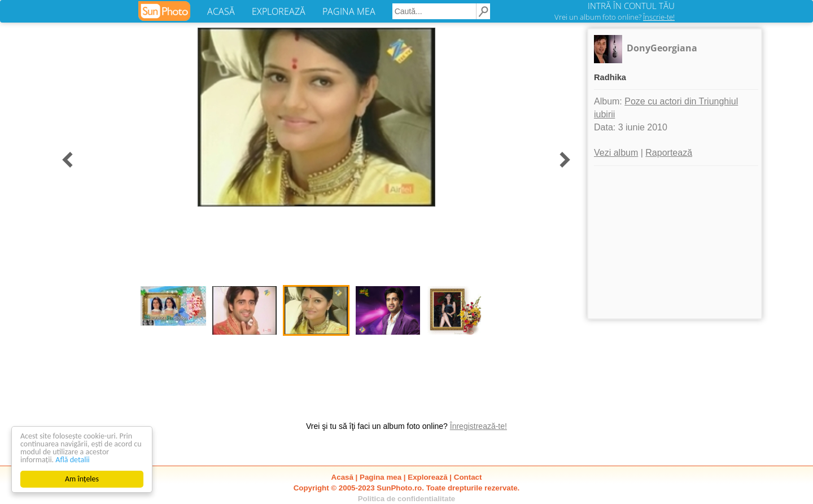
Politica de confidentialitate (407, 499)
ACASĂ (221, 11)
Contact (468, 477)
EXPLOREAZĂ (279, 11)
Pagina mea (381, 477)
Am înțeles (82, 479)
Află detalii (73, 460)
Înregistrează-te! (478, 426)
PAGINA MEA (349, 11)
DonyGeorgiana (662, 48)
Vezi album (616, 153)
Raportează (669, 153)
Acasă (342, 477)
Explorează (427, 477)
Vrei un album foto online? (615, 17)
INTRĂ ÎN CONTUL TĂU (631, 6)
